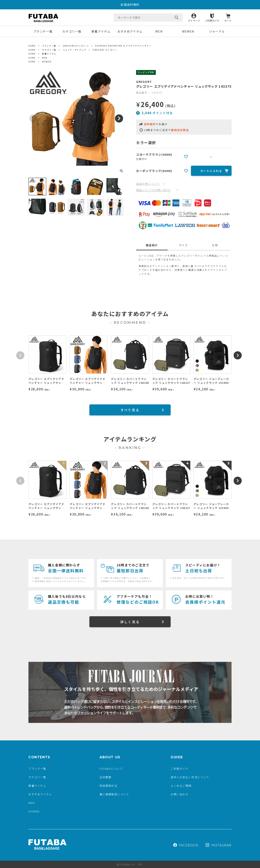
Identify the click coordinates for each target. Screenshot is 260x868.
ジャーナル (217, 31)
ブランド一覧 (43, 31)
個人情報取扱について (114, 794)
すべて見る (130, 410)
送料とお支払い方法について (190, 777)
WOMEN (188, 31)
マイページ (194, 20)
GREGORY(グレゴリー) (76, 46)
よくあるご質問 (181, 786)
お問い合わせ (180, 794)
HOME (32, 46)
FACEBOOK (186, 845)
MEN (159, 31)
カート (228, 20)
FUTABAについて (111, 769)
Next (119, 118)
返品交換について (148, 184)
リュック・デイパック (75, 50)
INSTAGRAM (219, 845)
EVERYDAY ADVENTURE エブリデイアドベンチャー (123, 46)
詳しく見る (130, 622)
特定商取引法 (108, 786)
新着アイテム (101, 31)
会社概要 (105, 777)
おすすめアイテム (130, 31)
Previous (33, 118)
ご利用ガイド (212, 20)
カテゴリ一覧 (72, 31)
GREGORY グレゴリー (105, 50)
